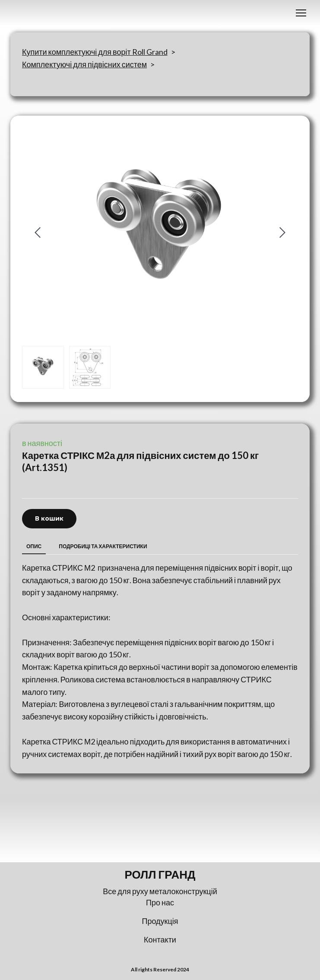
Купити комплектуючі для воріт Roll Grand (95, 52)
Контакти (160, 939)
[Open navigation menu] (301, 13)
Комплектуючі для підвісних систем (84, 64)
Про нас (160, 902)
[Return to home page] (160, 875)
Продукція (160, 921)
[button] (49, 519)
